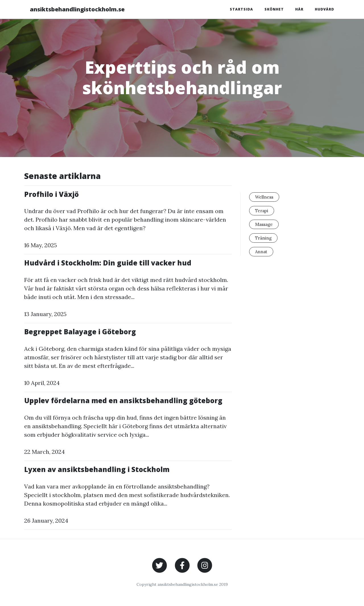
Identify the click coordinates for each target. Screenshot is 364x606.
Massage (264, 224)
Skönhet (274, 9)
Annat (261, 252)
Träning (263, 238)
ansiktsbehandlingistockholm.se (77, 9)
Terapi (262, 211)
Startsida (241, 9)
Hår (299, 9)
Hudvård (324, 9)
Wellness (264, 197)
